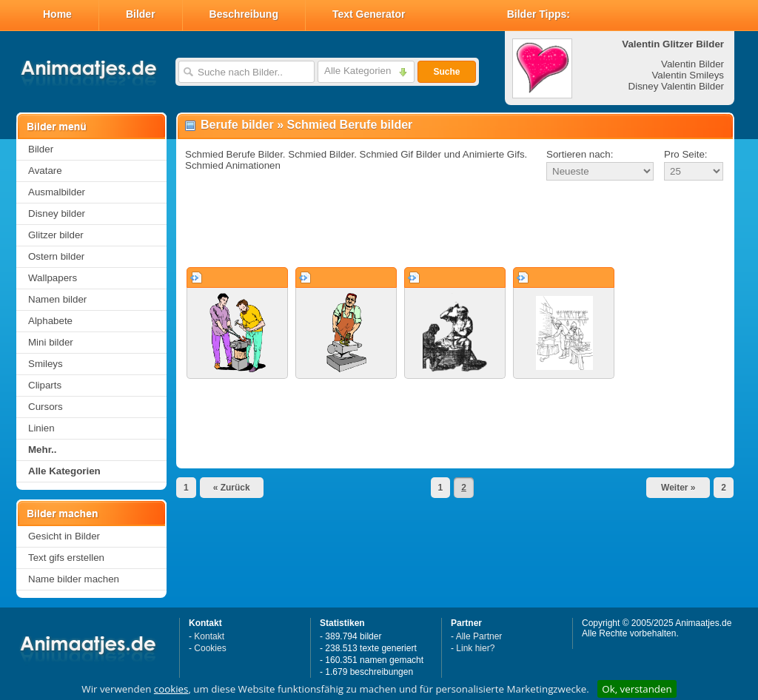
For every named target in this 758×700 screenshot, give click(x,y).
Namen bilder (57, 299)
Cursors (46, 407)
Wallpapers (53, 278)
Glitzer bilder (56, 235)
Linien (41, 428)
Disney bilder (57, 213)
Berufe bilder (237, 125)
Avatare (45, 171)
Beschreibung (244, 14)
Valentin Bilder (692, 64)
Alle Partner (479, 636)
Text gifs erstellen (66, 558)
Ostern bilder (56, 256)
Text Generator (369, 14)
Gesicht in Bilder (64, 536)
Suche (446, 72)
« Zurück (232, 488)
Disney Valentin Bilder (676, 86)
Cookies (210, 648)
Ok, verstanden (637, 689)
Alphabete (50, 321)
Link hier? (475, 648)
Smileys (46, 364)
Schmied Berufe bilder (349, 125)
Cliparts (45, 385)
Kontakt (209, 636)
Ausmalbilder (57, 192)
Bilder (141, 14)
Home (57, 14)
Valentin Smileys (688, 75)
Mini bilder (51, 342)
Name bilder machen (74, 579)
